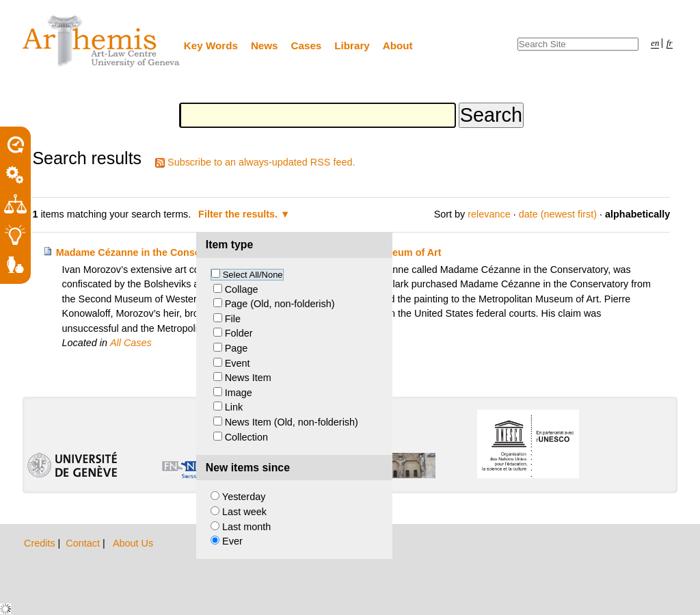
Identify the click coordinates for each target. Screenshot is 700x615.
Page (237, 348)
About (398, 45)
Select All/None (253, 275)
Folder (239, 333)
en (655, 43)
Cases (307, 45)
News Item (248, 378)
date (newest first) (558, 214)
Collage (242, 289)
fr (670, 43)
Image (239, 393)
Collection (246, 437)
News (265, 45)
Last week (244, 512)
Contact (84, 543)
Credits (41, 543)
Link (234, 407)
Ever (232, 541)
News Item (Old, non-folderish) (292, 422)
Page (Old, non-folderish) (280, 304)
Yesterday (244, 497)
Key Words (211, 45)
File (233, 319)
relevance (489, 214)
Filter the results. (239, 214)
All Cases (131, 343)
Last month (246, 527)
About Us (133, 543)
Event (238, 363)
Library (352, 45)
